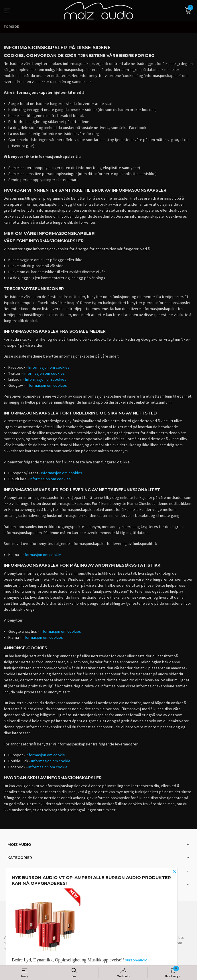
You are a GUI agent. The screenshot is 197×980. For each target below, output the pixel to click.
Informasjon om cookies (49, 367)
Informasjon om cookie (41, 555)
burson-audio (136, 960)
